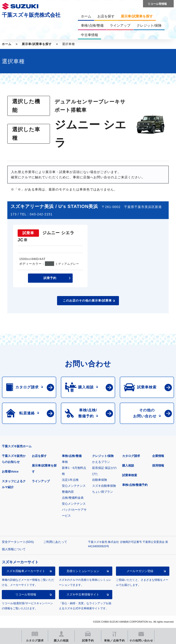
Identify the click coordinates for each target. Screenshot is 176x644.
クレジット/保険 (103, 456)
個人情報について (14, 549)
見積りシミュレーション (83, 571)
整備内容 (68, 492)
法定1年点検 (70, 480)
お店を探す (39, 456)
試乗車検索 (130, 475)
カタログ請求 (131, 456)
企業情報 (158, 456)
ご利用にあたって (55, 542)
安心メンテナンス (74, 486)
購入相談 (128, 466)
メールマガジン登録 (140, 571)
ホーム (7, 44)
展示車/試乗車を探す (37, 44)
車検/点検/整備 (72, 456)
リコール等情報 (26, 594)
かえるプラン (101, 462)
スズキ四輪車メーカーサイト (26, 571)
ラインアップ (41, 481)
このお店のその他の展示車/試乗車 (87, 301)
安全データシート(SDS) (18, 542)
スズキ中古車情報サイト (83, 594)
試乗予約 (50, 278)
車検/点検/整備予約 (135, 485)
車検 (65, 462)
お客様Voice (10, 472)
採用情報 (158, 466)
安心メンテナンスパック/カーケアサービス (74, 510)
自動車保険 (100, 480)
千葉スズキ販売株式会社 (31, 15)
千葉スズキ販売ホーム (17, 446)
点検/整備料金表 (73, 498)
